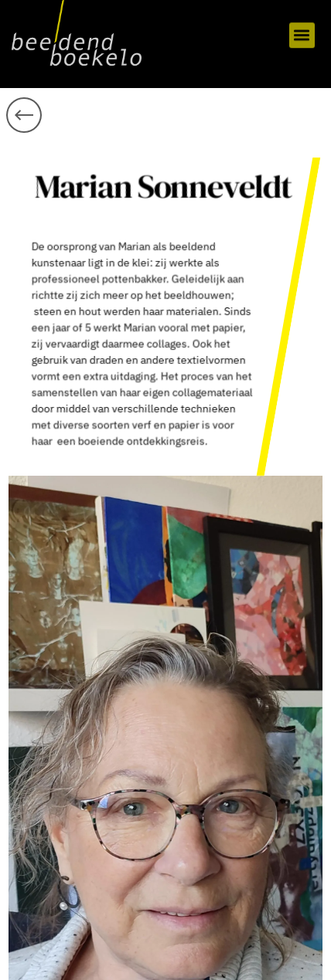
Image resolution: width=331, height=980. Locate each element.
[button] (302, 32)
